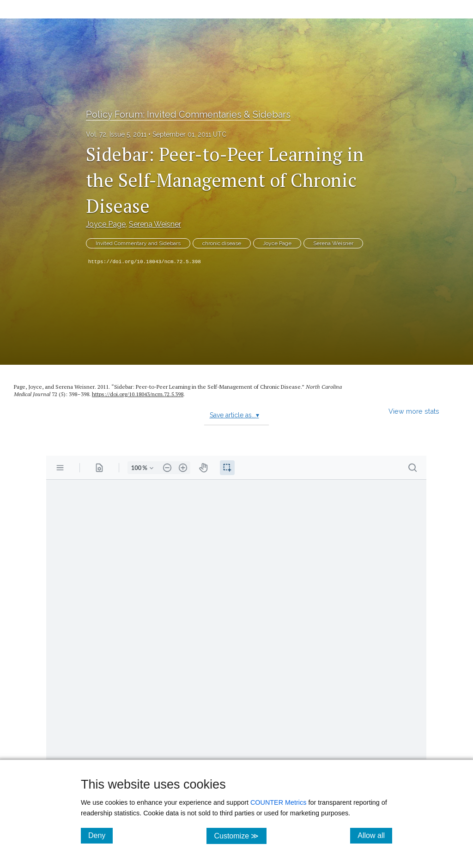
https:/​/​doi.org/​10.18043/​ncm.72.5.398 (138, 394)
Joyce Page (106, 224)
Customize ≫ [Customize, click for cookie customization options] (240, 835)
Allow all (375, 835)
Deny (100, 835)
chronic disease (222, 243)
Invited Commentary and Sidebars (138, 243)
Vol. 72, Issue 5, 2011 (116, 134)
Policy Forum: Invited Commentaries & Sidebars (188, 115)
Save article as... (234, 415)
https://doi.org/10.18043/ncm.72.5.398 (145, 262)
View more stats (414, 411)
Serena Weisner (155, 224)
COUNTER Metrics (279, 802)
